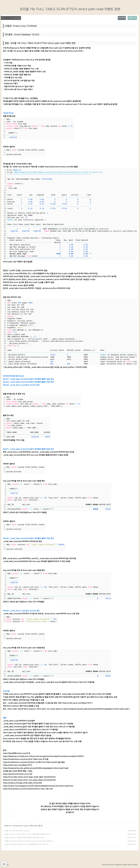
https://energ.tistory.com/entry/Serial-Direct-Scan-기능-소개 (28, 789)
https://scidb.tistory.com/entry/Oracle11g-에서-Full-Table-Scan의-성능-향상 (34, 762)
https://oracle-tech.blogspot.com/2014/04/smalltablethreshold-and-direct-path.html (38, 786)
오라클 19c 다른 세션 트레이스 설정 (16, 831)
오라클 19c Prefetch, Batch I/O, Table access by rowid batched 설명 (28, 841)
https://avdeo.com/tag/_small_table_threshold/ (22, 783)
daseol (135, 865)
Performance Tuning (21, 826)
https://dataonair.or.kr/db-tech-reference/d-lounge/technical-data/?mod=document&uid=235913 (43, 756)
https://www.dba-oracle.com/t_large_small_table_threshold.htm (29, 777)
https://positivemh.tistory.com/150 (18, 774)
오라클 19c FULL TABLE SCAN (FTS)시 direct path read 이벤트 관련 (70, 9)
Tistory (112, 865)
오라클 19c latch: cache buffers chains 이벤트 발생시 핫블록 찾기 (26, 834)
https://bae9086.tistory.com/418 (17, 753)
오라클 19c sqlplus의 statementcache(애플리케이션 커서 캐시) (25, 844)
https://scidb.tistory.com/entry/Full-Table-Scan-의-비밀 (26, 759)
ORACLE (8, 826)
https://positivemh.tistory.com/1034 (67, 51)
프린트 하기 (132, 18)
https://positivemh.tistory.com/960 (59, 167)
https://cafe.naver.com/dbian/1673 (77, 703)
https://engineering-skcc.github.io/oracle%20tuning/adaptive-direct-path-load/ (96, 709)
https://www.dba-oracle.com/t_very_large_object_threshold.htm (29, 780)
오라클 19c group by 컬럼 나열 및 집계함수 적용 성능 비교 (23, 838)
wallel (125, 865)
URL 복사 (122, 18)
